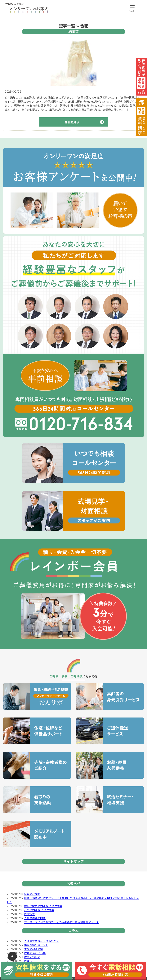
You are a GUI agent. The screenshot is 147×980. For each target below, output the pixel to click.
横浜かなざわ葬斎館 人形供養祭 (43, 906)
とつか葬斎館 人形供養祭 (39, 910)
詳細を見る (86, 122)
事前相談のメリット (36, 945)
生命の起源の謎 (33, 949)
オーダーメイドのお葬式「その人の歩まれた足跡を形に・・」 (62, 922)
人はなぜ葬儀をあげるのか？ (42, 941)
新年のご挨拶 (32, 894)
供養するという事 (35, 953)
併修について (32, 957)
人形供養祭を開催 (35, 918)
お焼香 (28, 961)
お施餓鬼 (29, 914)
